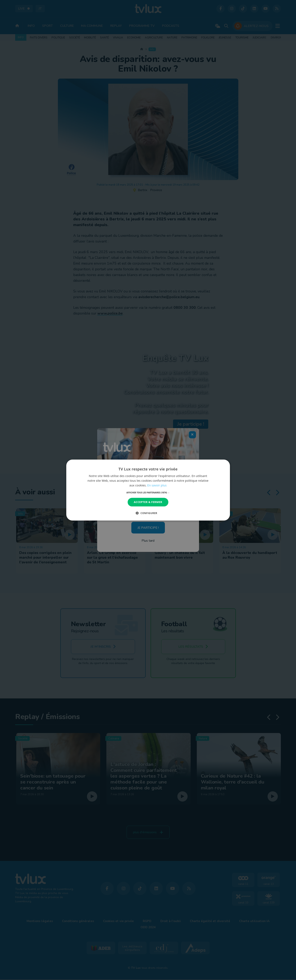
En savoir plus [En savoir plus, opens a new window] (157, 485)
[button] (148, 493)
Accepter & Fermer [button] (148, 502)
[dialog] (148, 490)
